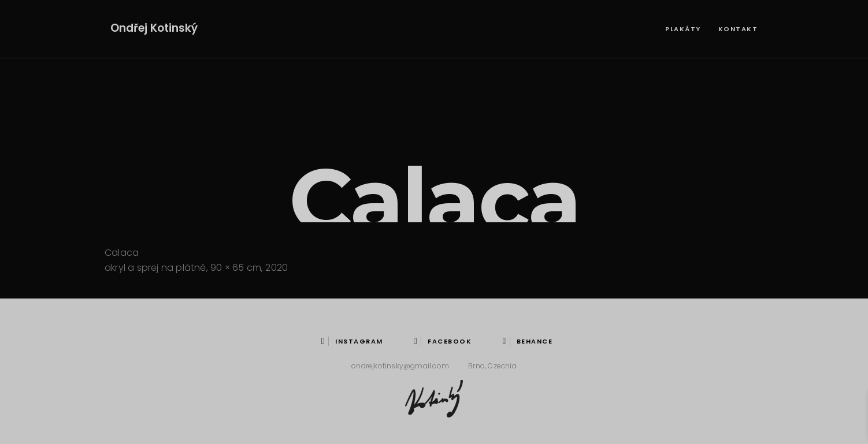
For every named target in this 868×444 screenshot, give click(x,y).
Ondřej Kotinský (154, 28)
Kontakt (738, 29)
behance (527, 341)
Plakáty (683, 29)
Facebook (443, 341)
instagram (352, 341)
